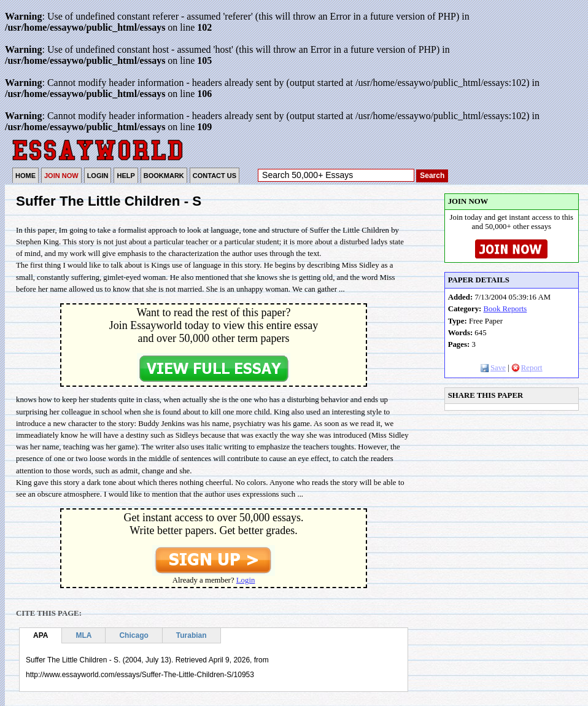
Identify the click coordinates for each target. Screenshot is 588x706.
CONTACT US (215, 176)
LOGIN (98, 176)
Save (493, 368)
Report (527, 368)
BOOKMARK (164, 176)
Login (246, 580)
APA (41, 635)
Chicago (133, 635)
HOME (25, 176)
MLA (83, 635)
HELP (126, 176)
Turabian (191, 635)
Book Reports (505, 309)
